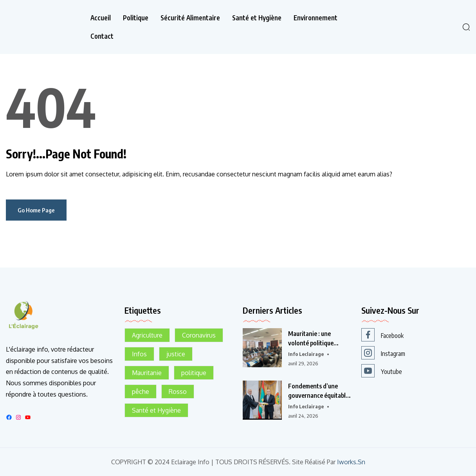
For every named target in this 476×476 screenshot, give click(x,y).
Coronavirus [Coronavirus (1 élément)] (199, 335)
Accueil (101, 18)
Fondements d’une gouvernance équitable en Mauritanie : (318, 391)
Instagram (383, 353)
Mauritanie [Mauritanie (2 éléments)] (147, 373)
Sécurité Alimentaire (190, 18)
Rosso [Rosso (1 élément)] (178, 392)
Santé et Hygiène (257, 18)
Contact (102, 36)
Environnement (316, 18)
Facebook (382, 335)
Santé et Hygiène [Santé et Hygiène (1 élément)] (156, 410)
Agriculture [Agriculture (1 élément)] (147, 335)
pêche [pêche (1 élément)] (141, 392)
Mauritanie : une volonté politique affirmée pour (310, 339)
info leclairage (306, 354)
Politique (136, 18)
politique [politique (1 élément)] (194, 373)
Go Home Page (36, 210)
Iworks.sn (351, 462)
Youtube (382, 371)
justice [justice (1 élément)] (176, 354)
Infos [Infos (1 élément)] (139, 354)
